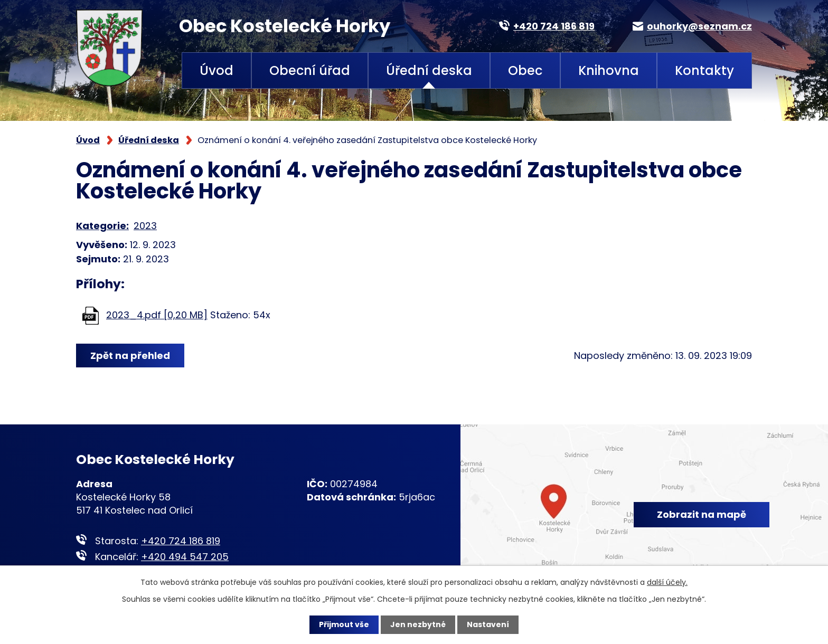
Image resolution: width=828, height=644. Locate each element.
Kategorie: (102, 226)
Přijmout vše (344, 624)
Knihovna (609, 70)
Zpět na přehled (130, 356)
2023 (145, 226)
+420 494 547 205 (185, 557)
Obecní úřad (310, 70)
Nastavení (488, 624)
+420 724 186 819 (181, 541)
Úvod (217, 70)
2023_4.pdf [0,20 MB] (157, 315)
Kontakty (704, 70)
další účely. (667, 582)
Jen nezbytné (418, 624)
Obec (525, 70)
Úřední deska (429, 70)
